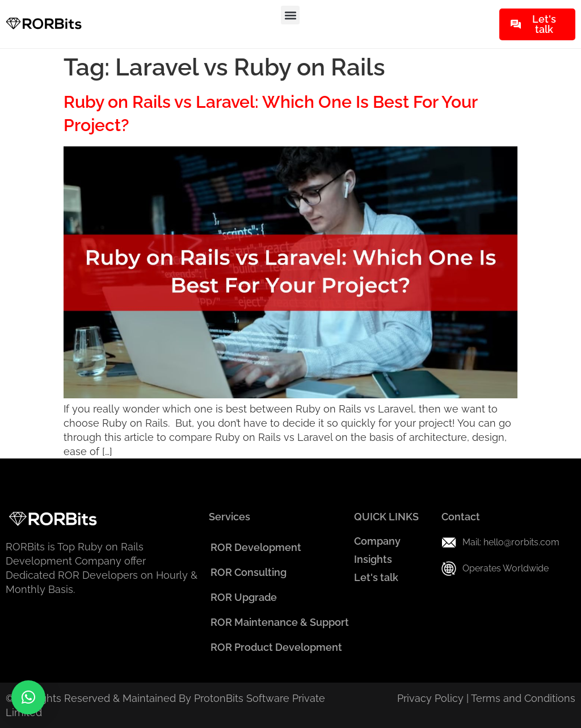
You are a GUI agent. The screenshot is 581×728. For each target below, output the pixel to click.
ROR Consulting (249, 572)
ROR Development (256, 547)
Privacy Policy (430, 698)
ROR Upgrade (244, 597)
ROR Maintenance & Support (280, 622)
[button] (290, 15)
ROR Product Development (276, 647)
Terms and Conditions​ (523, 698)
